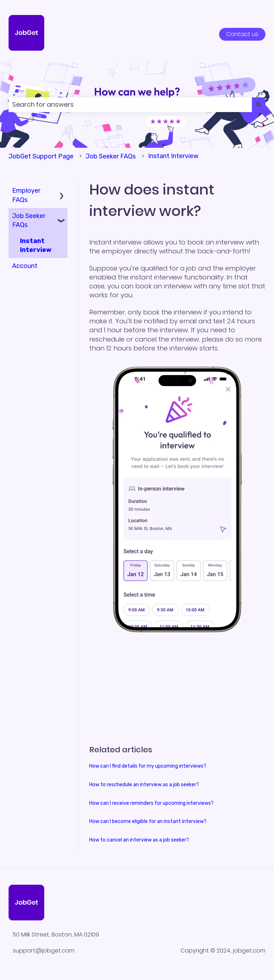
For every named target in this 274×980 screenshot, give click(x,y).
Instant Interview (173, 156)
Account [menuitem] (25, 266)
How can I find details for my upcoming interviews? (148, 766)
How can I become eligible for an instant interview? (148, 821)
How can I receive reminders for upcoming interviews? (151, 803)
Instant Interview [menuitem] (36, 245)
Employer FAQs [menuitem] (26, 195)
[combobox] (130, 105)
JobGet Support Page (41, 156)
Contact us (242, 34)
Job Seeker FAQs (111, 156)
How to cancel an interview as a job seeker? (139, 840)
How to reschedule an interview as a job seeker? (144, 785)
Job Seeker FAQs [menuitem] (29, 220)
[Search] (259, 105)
